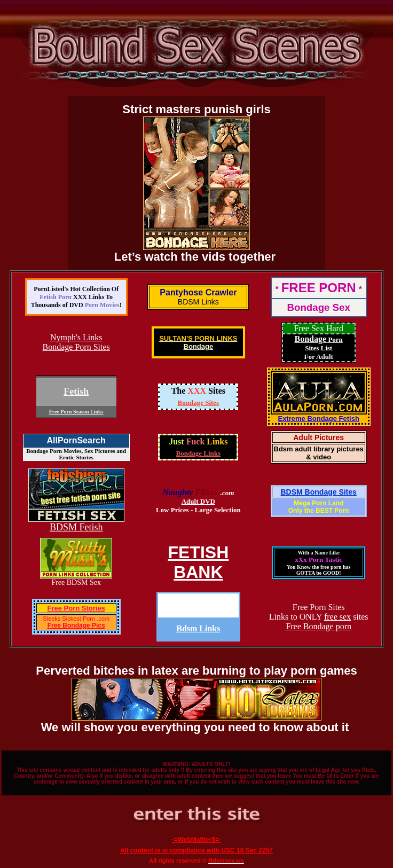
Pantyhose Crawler (198, 292)
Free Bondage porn (319, 626)
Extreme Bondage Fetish (318, 419)
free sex (337, 617)
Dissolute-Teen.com (198, 605)
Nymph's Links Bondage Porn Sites (76, 342)
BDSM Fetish (76, 527)
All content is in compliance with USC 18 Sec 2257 (196, 850)
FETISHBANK (198, 562)
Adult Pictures (319, 437)
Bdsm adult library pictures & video (319, 453)
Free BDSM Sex (76, 582)
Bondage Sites (199, 402)
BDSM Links (198, 302)
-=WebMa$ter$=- (196, 840)
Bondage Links (198, 453)
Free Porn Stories (76, 608)
